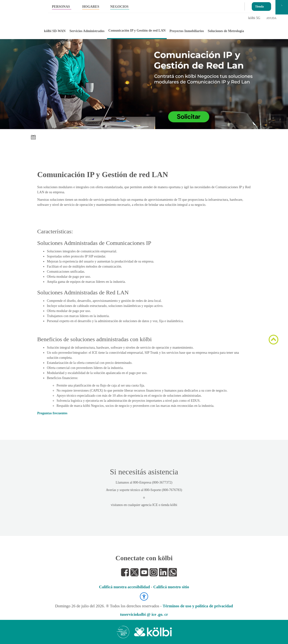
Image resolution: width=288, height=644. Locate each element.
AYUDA (271, 18)
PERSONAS (61, 7)
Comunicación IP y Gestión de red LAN (137, 31)
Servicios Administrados (87, 31)
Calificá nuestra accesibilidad (125, 587)
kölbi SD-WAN (55, 31)
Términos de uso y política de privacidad (198, 606)
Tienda (259, 5)
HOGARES (91, 7)
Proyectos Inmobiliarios (187, 31)
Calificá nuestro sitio (171, 587)
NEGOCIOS (119, 7)
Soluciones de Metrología (226, 31)
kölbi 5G (254, 18)
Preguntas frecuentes (52, 413)
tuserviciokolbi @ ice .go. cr (144, 614)
